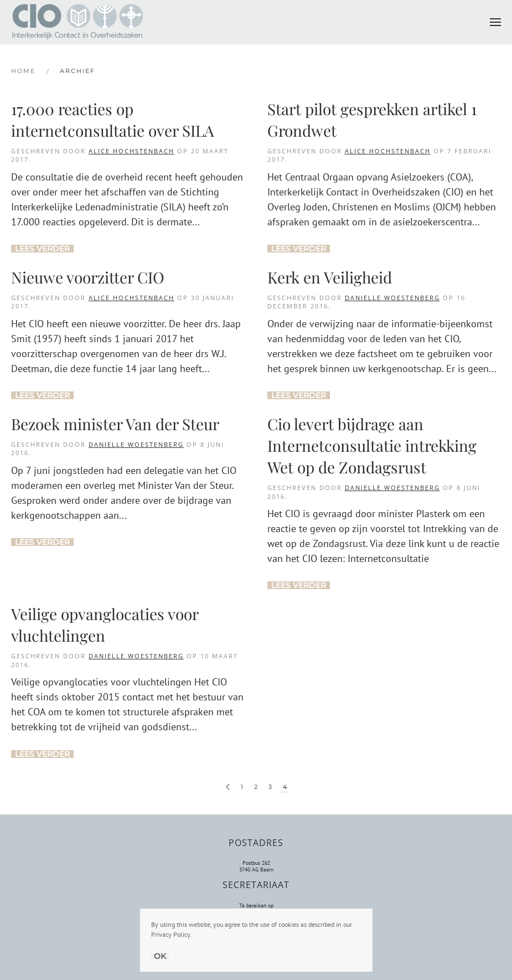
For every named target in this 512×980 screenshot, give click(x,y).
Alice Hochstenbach (131, 151)
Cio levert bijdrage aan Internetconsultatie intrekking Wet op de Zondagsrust (372, 445)
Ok (160, 956)
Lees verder (42, 249)
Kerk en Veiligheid (330, 277)
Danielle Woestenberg (392, 298)
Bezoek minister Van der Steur (115, 424)
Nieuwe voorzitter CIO (88, 277)
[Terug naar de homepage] (77, 22)
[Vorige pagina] (228, 787)
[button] (495, 22)
